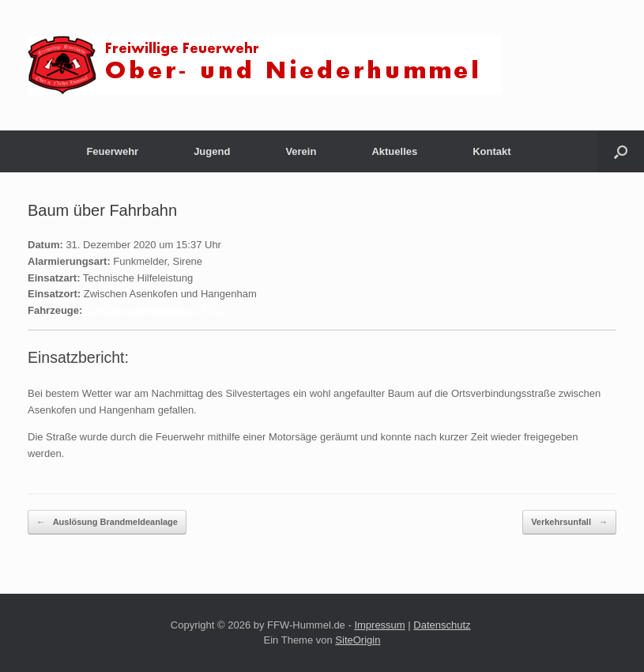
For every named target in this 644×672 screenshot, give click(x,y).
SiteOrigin (358, 640)
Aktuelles (394, 151)
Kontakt (491, 151)
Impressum (379, 625)
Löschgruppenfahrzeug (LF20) (154, 310)
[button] (621, 151)
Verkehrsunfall (569, 522)
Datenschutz (442, 625)
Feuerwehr (112, 151)
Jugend (212, 151)
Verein (301, 151)
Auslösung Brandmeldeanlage (107, 522)
